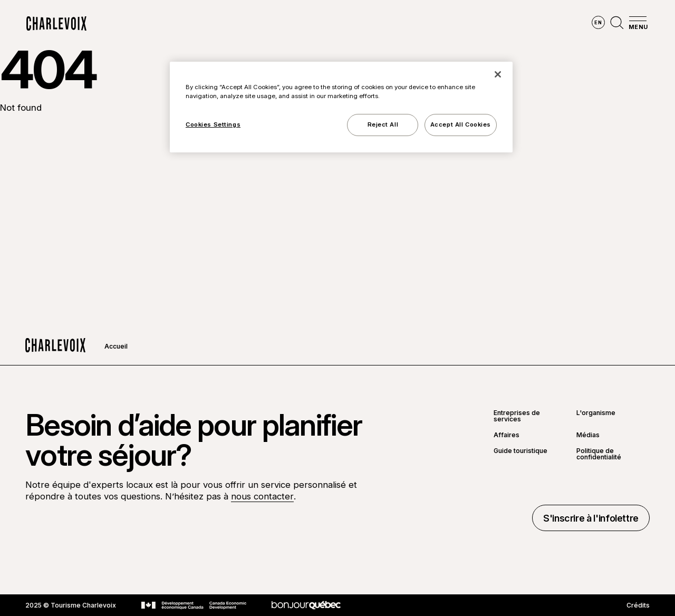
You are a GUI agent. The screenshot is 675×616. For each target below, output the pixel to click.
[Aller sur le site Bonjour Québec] (306, 605)
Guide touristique (520, 451)
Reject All (383, 124)
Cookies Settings (213, 124)
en (598, 22)
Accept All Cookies (461, 124)
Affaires (507, 435)
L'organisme (596, 413)
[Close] (498, 74)
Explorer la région (195, 24)
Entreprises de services (517, 416)
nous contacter (262, 496)
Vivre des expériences (397, 24)
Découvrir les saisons (293, 24)
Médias (588, 435)
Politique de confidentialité (599, 454)
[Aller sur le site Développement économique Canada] (194, 605)
